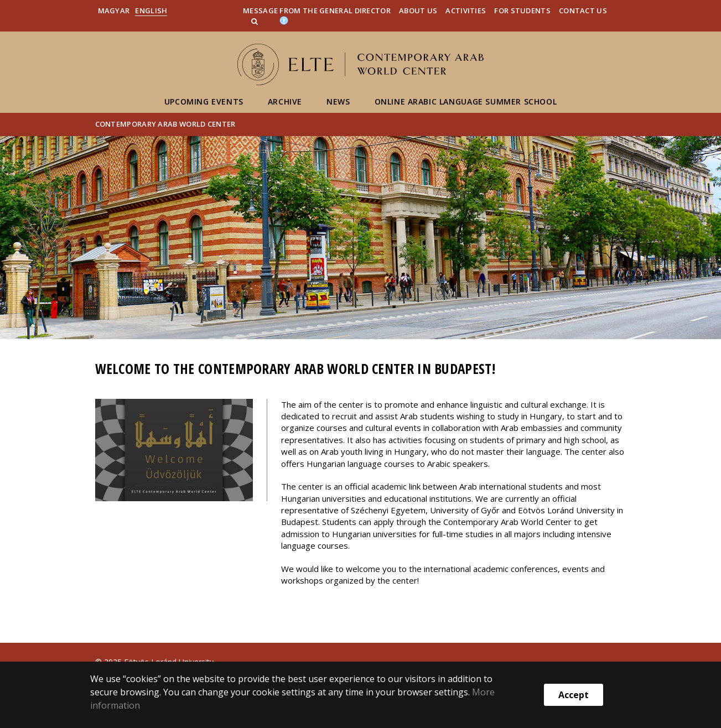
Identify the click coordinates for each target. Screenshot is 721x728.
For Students (522, 11)
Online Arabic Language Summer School (466, 102)
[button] (256, 21)
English (151, 11)
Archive (285, 102)
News (338, 102)
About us (418, 11)
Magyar (114, 11)
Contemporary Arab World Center (165, 124)
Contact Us (583, 11)
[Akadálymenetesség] (284, 20)
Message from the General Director (317, 11)
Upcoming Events (204, 102)
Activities (466, 11)
